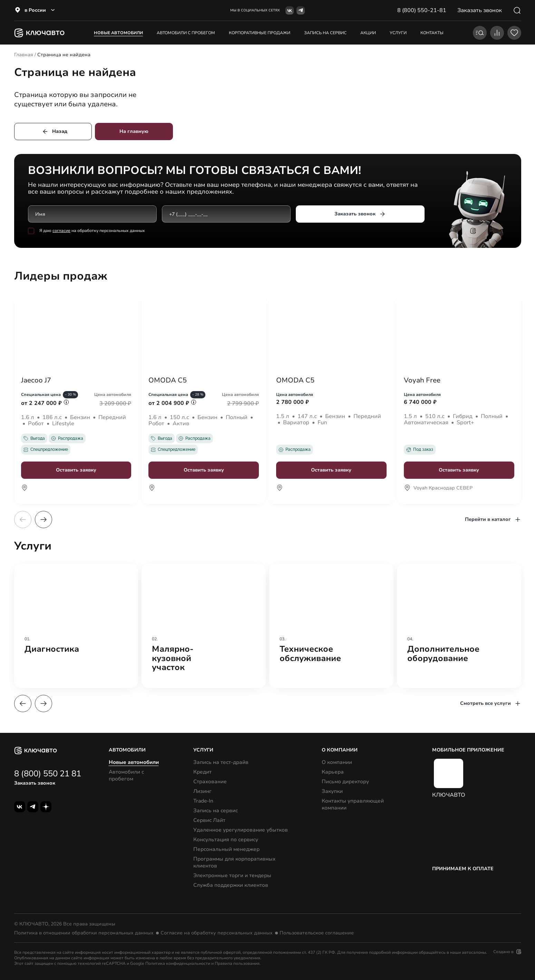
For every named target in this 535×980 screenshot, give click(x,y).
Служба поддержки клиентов (231, 885)
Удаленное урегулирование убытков (241, 830)
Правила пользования (237, 963)
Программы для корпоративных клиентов (234, 862)
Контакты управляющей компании (353, 804)
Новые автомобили (118, 33)
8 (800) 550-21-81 (422, 10)
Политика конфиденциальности (178, 963)
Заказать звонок (360, 214)
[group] (76, 626)
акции (368, 33)
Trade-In (203, 801)
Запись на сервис (216, 811)
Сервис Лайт (209, 820)
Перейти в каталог (493, 520)
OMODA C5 (168, 380)
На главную (134, 131)
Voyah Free (422, 380)
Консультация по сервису (226, 840)
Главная (24, 55)
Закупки (332, 791)
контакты (432, 33)
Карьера (333, 772)
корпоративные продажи (260, 33)
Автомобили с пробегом (186, 33)
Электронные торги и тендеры (232, 875)
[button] (43, 520)
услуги (398, 33)
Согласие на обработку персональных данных (217, 933)
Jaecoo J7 (36, 380)
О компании (337, 762)
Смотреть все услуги (491, 704)
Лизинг (202, 791)
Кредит (202, 772)
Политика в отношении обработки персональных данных (84, 933)
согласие (61, 231)
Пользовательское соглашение (317, 933)
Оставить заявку (76, 470)
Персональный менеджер (226, 849)
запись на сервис (325, 33)
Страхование (210, 782)
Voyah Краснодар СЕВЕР (438, 488)
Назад (55, 132)
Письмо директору (345, 782)
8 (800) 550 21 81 (48, 774)
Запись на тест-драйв (221, 762)
